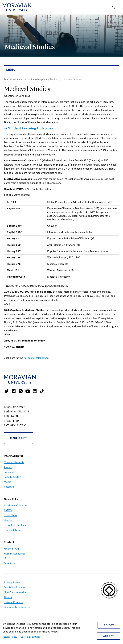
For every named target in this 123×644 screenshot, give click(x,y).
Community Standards (17, 607)
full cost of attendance (36, 358)
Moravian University (16, 80)
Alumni (8, 467)
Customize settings (30, 637)
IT (5, 558)
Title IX (8, 597)
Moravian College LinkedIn (35, 391)
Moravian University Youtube (28, 391)
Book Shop (10, 515)
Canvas (8, 520)
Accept (109, 636)
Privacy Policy (10, 637)
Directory (9, 563)
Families (9, 472)
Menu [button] (120, 7)
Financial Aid (11, 549)
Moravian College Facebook (14, 391)
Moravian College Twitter (7, 391)
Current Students (14, 462)
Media (8, 482)
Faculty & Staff (12, 477)
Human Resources (15, 554)
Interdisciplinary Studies (45, 80)
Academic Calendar (15, 506)
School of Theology (15, 525)
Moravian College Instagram (21, 391)
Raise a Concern (13, 602)
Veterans (9, 487)
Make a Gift (18, 438)
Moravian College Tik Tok (42, 391)
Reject (109, 625)
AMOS (8, 510)
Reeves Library (13, 530)
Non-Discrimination (15, 592)
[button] (113, 7)
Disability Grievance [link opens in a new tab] (16, 588)
